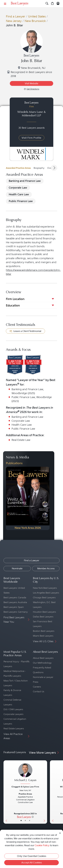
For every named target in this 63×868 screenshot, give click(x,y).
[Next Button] (45, 792)
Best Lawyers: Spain (14, 607)
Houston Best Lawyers (44, 612)
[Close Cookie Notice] (60, 833)
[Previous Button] (6, 792)
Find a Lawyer (16, 16)
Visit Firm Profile (31, 138)
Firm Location (15, 299)
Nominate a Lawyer (43, 677)
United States (37, 16)
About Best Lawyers (43, 658)
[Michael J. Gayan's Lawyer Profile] (25, 774)
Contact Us (39, 691)
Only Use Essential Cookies (32, 856)
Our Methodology (42, 663)
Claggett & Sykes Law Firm (25, 787)
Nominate (17, 568)
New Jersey (14, 21)
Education (13, 305)
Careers (37, 687)
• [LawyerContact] (30, 821)
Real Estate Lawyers (14, 728)
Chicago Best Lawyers (44, 597)
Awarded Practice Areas (18, 168)
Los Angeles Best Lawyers (46, 593)
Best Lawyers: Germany (16, 612)
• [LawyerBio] (25, 821)
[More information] (33, 817)
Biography (39, 168)
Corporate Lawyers (13, 714)
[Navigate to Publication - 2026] (28, 498)
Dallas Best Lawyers (43, 617)
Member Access (46, 568)
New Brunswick (35, 21)
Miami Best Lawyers (43, 636)
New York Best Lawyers (45, 588)
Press (36, 682)
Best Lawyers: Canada (15, 597)
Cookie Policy (42, 845)
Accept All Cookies (32, 863)
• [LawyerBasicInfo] (21, 821)
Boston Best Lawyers (44, 631)
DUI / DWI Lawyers (13, 709)
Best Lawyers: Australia (15, 602)
